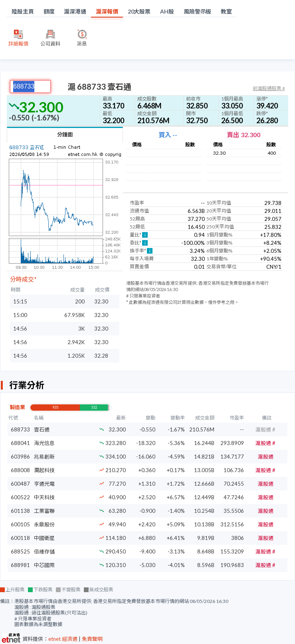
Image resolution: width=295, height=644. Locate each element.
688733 (20, 429)
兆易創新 (44, 457)
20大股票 (139, 11)
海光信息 (44, 443)
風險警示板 (198, 11)
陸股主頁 (23, 11)
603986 (20, 457)
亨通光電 (44, 484)
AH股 (167, 11)
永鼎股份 (44, 524)
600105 (20, 524)
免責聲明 (92, 639)
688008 (20, 470)
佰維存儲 (44, 551)
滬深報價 (107, 11)
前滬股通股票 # (269, 88)
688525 (20, 551)
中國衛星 (44, 538)
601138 (20, 511)
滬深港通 (75, 11)
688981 (20, 565)
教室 (226, 11)
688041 (20, 443)
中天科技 (44, 497)
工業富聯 (44, 511)
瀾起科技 (44, 470)
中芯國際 (44, 565)
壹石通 (42, 429)
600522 (20, 497)
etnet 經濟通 (63, 639)
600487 (20, 484)
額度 (49, 11)
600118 (20, 538)
